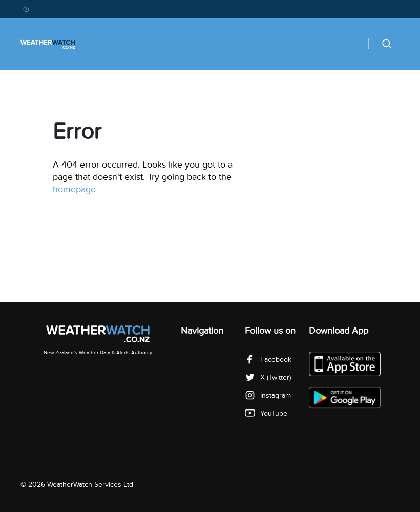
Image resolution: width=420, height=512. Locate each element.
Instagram (268, 395)
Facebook (268, 360)
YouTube (266, 413)
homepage (74, 189)
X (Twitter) (268, 377)
